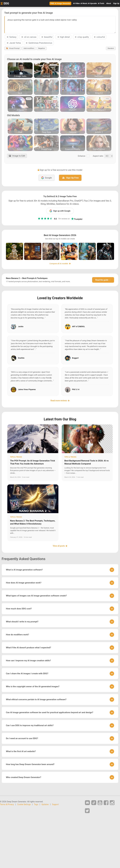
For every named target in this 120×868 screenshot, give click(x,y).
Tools (101, 3)
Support (55, 805)
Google (47, 178)
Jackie (21, 327)
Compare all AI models (60, 264)
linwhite (21, 358)
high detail (63, 37)
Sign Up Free (70, 178)
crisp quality (82, 37)
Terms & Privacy (7, 805)
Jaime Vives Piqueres (27, 390)
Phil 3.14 (76, 390)
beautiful (47, 37)
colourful (99, 37)
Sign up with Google (60, 211)
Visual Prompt (13, 48)
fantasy (11, 37)
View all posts (60, 546)
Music (84, 3)
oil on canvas (29, 37)
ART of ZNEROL (79, 327)
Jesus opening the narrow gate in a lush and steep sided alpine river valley (60, 25)
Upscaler (92, 3)
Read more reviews (60, 401)
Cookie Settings (24, 805)
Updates (45, 805)
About (109, 3)
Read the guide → (103, 280)
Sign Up (116, 3)
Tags (36, 805)
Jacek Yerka (14, 43)
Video (77, 3)
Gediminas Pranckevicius (39, 43)
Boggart (75, 358)
